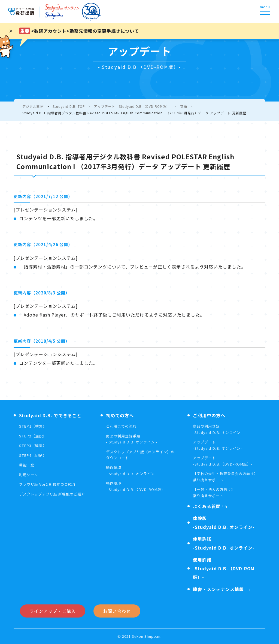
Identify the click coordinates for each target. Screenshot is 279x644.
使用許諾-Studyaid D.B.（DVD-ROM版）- (224, 568)
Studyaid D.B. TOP (69, 106)
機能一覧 (27, 465)
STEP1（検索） (34, 426)
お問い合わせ (117, 611)
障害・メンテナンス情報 (218, 589)
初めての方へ (120, 415)
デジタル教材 (33, 106)
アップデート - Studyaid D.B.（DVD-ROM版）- (133, 106)
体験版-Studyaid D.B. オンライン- (224, 523)
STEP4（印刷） (34, 455)
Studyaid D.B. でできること (50, 415)
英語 (184, 106)
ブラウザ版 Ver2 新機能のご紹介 (49, 484)
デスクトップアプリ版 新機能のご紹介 (54, 494)
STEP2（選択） (34, 436)
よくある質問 (207, 506)
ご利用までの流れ (122, 426)
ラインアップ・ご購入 (53, 611)
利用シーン (29, 475)
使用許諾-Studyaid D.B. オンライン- (224, 543)
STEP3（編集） (34, 445)
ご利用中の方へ (209, 415)
